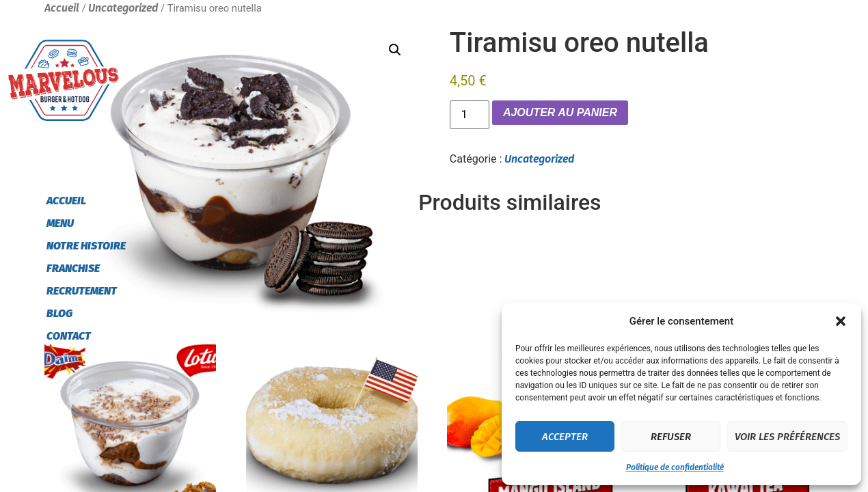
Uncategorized (539, 159)
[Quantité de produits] (470, 115)
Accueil (66, 201)
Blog (59, 313)
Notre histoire (86, 246)
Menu (60, 223)
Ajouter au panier (560, 112)
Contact (69, 336)
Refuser (671, 437)
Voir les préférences (787, 437)
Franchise (73, 268)
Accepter (565, 437)
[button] (841, 321)
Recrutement (82, 291)
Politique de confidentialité (675, 467)
